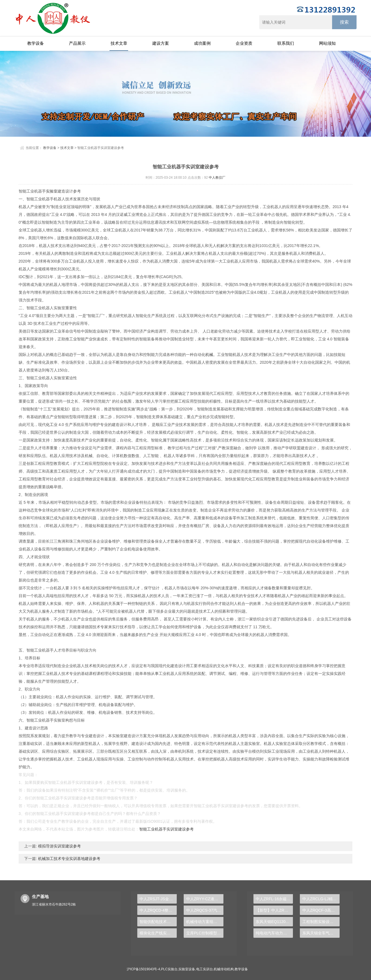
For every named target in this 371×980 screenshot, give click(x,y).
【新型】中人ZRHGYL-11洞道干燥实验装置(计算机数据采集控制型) (274, 910)
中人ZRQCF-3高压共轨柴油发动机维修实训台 (321, 910)
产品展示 (77, 43)
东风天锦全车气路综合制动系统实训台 (321, 933)
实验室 (52, 191)
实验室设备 (187, 969)
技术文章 (119, 43)
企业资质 (244, 43)
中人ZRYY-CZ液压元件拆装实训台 (205, 899)
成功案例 (202, 43)
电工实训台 (205, 969)
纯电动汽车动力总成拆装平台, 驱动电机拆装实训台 (274, 933)
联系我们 (286, 43)
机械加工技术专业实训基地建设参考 (69, 859)
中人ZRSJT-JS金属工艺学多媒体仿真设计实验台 (158, 899)
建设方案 (161, 43)
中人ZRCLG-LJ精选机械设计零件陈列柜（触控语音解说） (321, 899)
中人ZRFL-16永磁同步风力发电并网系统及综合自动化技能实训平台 (274, 899)
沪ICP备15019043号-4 (143, 969)
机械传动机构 (224, 969)
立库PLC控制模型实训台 (205, 933)
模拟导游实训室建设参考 (59, 846)
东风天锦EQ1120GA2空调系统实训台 (274, 922)
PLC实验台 (169, 969)
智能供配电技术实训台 (158, 922)
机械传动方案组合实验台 (205, 922)
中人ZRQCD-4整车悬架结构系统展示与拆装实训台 (158, 910)
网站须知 (327, 43)
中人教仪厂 (217, 178)
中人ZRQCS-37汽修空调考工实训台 (205, 910)
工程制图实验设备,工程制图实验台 (321, 922)
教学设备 (36, 43)
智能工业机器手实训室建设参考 (166, 829)
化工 (50, 425)
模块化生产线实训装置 (158, 933)
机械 (209, 355)
